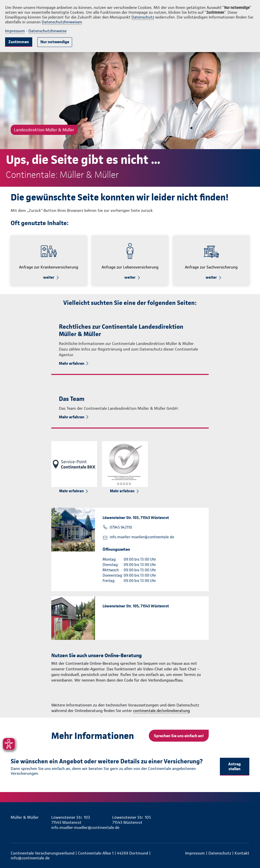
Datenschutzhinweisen (62, 22)
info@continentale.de (30, 858)
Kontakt (242, 853)
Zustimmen (19, 42)
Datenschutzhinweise (47, 31)
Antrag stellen (234, 766)
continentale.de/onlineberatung (161, 711)
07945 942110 (121, 527)
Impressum (15, 31)
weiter (49, 277)
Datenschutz (143, 17)
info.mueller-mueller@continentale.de (142, 537)
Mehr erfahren (72, 363)
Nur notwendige (55, 42)
